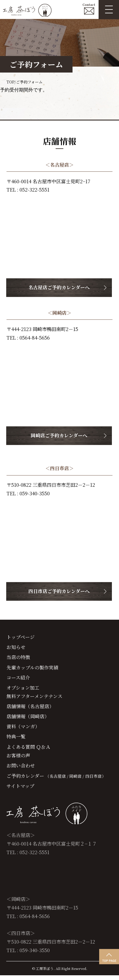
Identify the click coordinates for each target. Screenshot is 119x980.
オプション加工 (23, 690)
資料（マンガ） (23, 730)
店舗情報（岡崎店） (28, 719)
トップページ (21, 637)
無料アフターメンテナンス (34, 698)
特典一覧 (16, 740)
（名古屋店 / (57, 780)
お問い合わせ (21, 769)
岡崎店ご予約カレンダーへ (60, 436)
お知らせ (16, 648)
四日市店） (96, 780)
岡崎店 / (77, 780)
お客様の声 (18, 759)
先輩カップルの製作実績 (32, 669)
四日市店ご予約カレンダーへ (60, 591)
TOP (10, 82)
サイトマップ (20, 790)
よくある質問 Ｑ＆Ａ (28, 750)
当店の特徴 (18, 658)
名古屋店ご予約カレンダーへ (60, 287)
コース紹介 (18, 679)
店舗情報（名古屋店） (30, 709)
